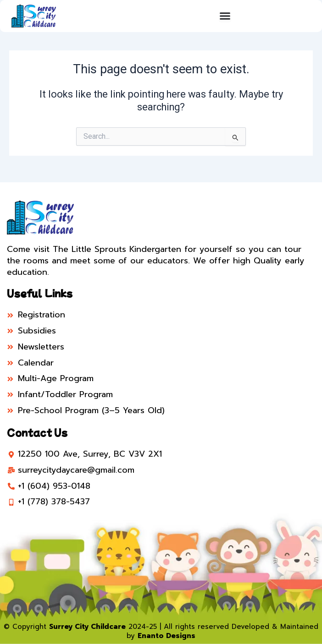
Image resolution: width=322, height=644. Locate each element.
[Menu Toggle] (225, 16)
